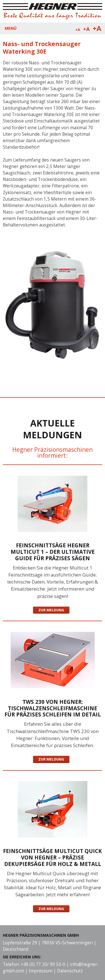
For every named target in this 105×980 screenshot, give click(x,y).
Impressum (41, 971)
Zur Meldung (51, 610)
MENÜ (11, 28)
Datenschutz (70, 971)
